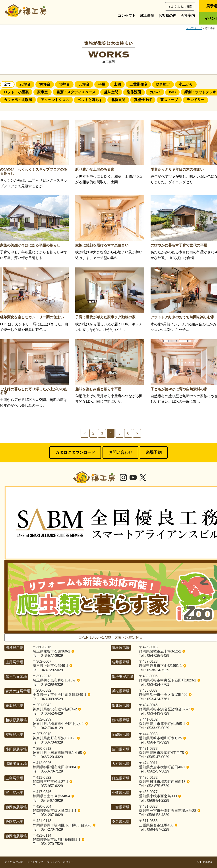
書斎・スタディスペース (76, 92)
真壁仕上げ (143, 100)
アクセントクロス (55, 100)
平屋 (102, 84)
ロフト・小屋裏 (16, 92)
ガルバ (155, 92)
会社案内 (188, 16)
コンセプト (127, 16)
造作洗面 (134, 92)
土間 (117, 84)
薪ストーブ (169, 100)
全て (7, 84)
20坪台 (25, 84)
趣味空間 (111, 92)
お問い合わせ (120, 452)
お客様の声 (167, 16)
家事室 (43, 92)
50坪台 (84, 84)
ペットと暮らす (90, 100)
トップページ (194, 28)
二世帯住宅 (138, 84)
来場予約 (154, 452)
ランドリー (196, 100)
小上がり (186, 84)
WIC (172, 92)
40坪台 (64, 84)
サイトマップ (35, 862)
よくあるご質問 (182, 7)
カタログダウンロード (75, 452)
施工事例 (147, 16)
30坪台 (45, 84)
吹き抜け (163, 84)
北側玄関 (118, 100)
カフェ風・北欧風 (18, 100)
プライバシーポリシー (60, 862)
